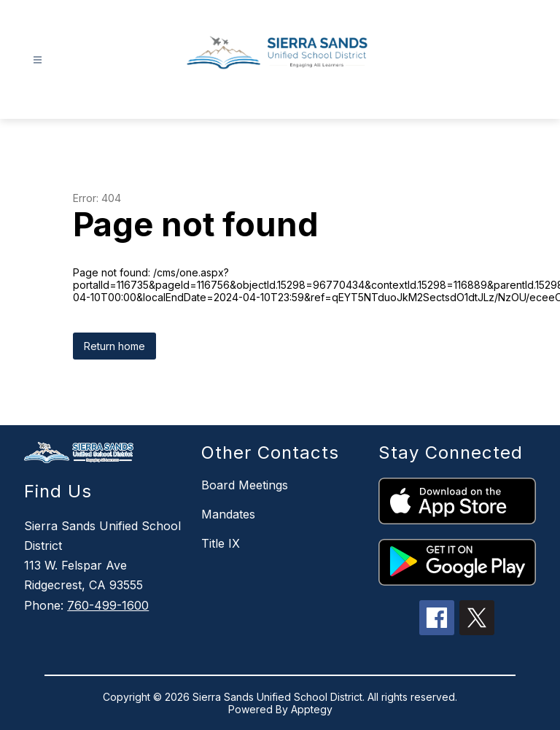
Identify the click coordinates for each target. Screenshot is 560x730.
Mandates (228, 514)
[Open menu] (38, 60)
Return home (114, 346)
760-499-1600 (108, 605)
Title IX (221, 543)
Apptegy (312, 709)
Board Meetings (245, 485)
